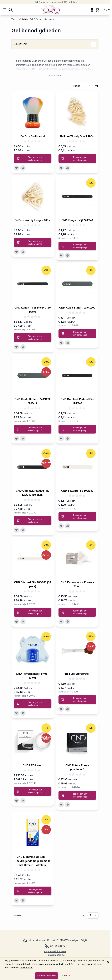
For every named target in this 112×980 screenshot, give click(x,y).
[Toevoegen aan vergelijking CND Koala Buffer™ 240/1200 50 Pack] (23, 439)
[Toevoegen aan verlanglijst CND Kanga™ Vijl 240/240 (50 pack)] (16, 347)
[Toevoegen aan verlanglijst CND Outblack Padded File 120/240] (61, 439)
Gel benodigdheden (45, 19)
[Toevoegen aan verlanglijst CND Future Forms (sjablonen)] (61, 805)
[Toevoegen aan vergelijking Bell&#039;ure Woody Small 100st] (68, 168)
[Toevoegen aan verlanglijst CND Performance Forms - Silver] (16, 713)
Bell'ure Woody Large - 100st (32, 220)
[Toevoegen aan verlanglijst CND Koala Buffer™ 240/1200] (61, 343)
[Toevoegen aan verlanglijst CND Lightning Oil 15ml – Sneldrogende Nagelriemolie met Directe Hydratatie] (16, 900)
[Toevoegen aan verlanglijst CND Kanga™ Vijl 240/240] (61, 255)
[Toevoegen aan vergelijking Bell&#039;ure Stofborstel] (23, 168)
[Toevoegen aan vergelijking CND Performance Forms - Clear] (68, 622)
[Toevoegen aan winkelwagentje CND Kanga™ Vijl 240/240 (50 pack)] (33, 338)
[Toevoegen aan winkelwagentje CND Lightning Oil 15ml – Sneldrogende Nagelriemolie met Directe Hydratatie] (33, 891)
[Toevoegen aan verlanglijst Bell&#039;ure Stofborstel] (16, 168)
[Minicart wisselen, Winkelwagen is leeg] (97, 10)
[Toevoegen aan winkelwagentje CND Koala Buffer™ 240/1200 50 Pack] (33, 429)
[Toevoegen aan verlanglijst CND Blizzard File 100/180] (61, 526)
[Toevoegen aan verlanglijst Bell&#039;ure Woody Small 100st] (61, 168)
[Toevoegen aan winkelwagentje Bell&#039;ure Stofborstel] (33, 159)
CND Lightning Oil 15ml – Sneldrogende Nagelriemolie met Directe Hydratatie (33, 861)
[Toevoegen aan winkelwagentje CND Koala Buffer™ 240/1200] (77, 333)
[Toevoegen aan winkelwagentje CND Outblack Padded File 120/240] (77, 429)
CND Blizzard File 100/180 (77, 491)
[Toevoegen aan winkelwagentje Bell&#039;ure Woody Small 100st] (77, 159)
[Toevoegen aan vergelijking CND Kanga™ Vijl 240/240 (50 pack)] (23, 347)
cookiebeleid (27, 968)
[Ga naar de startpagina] (50, 10)
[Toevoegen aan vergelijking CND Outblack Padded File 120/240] (68, 439)
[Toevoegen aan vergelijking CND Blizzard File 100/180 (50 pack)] (23, 622)
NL (107, 10)
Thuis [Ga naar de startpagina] (14, 19)
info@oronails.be (56, 955)
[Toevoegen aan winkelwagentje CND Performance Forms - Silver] (33, 704)
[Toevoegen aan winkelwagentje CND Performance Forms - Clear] (77, 612)
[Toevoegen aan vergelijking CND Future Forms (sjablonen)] (68, 805)
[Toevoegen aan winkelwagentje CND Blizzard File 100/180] (77, 517)
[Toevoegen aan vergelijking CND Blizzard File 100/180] (68, 526)
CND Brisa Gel (26, 19)
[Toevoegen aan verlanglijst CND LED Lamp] (16, 801)
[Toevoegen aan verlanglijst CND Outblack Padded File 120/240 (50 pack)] (16, 530)
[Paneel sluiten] (108, 962)
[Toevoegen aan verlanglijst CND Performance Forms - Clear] (61, 622)
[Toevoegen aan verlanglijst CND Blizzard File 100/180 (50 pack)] (16, 622)
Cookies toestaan (47, 976)
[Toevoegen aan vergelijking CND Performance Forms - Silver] (23, 713)
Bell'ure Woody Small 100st (77, 136)
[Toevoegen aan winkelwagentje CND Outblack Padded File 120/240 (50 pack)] (33, 521)
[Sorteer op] (82, 86)
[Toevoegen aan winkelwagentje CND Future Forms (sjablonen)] (77, 795)
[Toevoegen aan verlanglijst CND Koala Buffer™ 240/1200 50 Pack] (16, 439)
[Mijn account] (92, 10)
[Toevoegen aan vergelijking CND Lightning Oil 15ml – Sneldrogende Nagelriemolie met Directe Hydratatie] (23, 900)
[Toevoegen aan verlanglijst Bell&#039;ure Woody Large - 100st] (16, 252)
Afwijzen (67, 976)
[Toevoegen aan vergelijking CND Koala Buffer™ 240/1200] (68, 343)
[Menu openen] (5, 9)
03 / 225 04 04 (58, 946)
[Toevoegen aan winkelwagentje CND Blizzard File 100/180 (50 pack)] (33, 612)
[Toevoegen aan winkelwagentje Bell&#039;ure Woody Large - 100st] (33, 243)
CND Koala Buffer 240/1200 (77, 308)
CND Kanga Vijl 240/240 (77, 220)
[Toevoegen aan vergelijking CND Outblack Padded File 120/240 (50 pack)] (23, 530)
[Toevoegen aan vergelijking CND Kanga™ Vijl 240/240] (68, 255)
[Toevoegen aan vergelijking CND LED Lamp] (23, 801)
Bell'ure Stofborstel (33, 136)
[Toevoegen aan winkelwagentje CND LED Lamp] (33, 791)
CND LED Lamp (33, 765)
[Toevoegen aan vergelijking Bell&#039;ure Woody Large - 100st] (23, 252)
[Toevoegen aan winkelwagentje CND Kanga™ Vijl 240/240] (77, 246)
